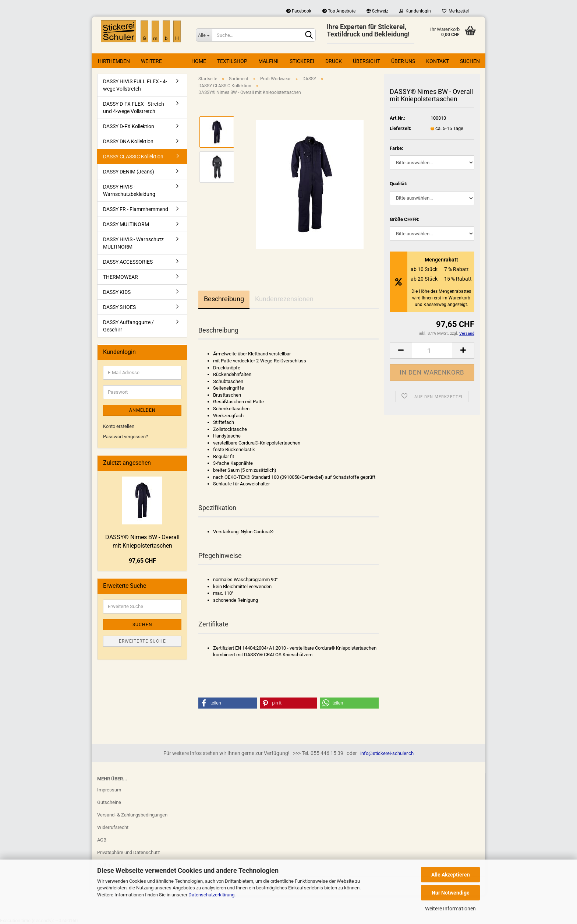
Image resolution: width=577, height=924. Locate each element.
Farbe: (397, 148)
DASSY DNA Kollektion (128, 141)
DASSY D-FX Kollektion (129, 126)
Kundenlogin (415, 11)
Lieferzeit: (401, 128)
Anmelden (142, 410)
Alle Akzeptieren (451, 875)
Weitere (151, 61)
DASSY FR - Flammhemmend (136, 209)
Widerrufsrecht (113, 827)
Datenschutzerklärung (211, 895)
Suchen (470, 61)
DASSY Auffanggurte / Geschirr (128, 326)
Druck (334, 61)
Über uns (403, 61)
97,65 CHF (142, 561)
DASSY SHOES (119, 307)
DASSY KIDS (117, 292)
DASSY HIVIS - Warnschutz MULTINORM (133, 243)
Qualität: (399, 184)
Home (199, 61)
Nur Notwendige (451, 893)
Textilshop (232, 61)
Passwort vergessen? (125, 437)
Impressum (109, 790)
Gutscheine (109, 802)
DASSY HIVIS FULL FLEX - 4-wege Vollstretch (135, 85)
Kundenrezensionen (284, 299)
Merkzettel (455, 11)
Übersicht (367, 61)
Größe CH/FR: (405, 219)
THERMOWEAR (121, 277)
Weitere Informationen (450, 909)
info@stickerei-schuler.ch (387, 753)
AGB (102, 840)
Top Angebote (339, 11)
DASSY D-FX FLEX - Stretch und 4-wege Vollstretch (134, 108)
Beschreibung (224, 299)
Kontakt (438, 61)
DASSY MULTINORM (126, 224)
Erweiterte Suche (142, 641)
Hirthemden (114, 61)
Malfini (268, 61)
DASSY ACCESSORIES (128, 262)
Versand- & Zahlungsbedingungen (132, 815)
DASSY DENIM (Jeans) (129, 172)
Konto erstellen (119, 426)
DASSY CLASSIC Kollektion (133, 157)
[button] (228, 703)
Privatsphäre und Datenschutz (128, 852)
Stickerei (302, 61)
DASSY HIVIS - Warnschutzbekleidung (129, 190)
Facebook (299, 11)
